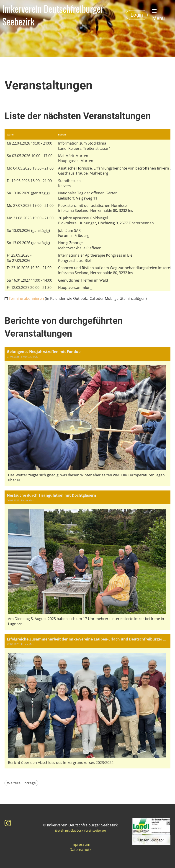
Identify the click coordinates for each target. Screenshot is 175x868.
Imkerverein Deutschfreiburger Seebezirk (53, 15)
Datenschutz (80, 850)
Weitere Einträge (21, 783)
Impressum (80, 844)
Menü (158, 15)
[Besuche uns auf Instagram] (8, 823)
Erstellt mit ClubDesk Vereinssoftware (80, 830)
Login (137, 15)
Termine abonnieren (26, 298)
